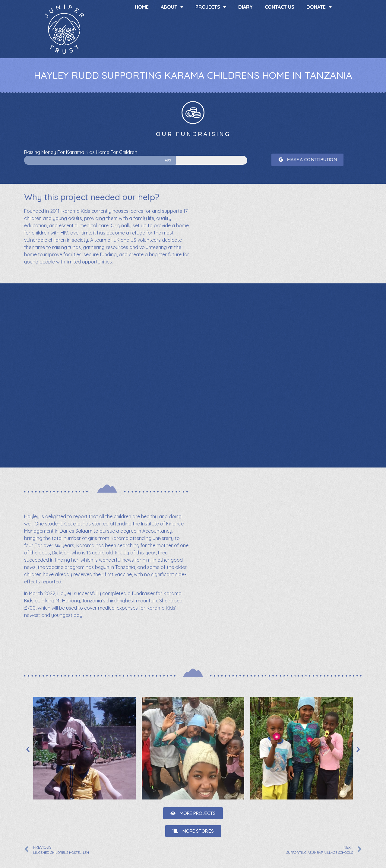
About (172, 7)
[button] (308, 160)
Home (142, 7)
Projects (211, 7)
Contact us (280, 7)
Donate (319, 7)
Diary (245, 7)
